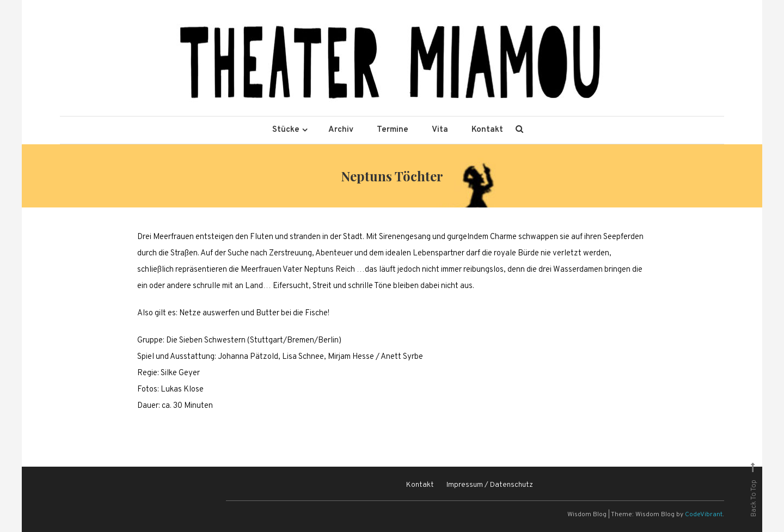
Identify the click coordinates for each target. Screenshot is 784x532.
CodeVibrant (704, 515)
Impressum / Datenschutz (490, 485)
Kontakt (487, 130)
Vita (440, 130)
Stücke (286, 130)
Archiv (341, 130)
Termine (393, 130)
